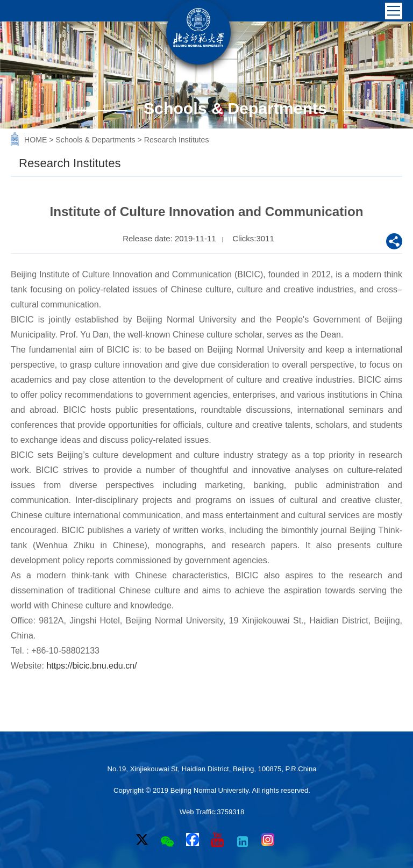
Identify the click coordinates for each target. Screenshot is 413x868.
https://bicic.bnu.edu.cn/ (91, 666)
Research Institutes (177, 140)
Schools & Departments (96, 140)
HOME (37, 140)
